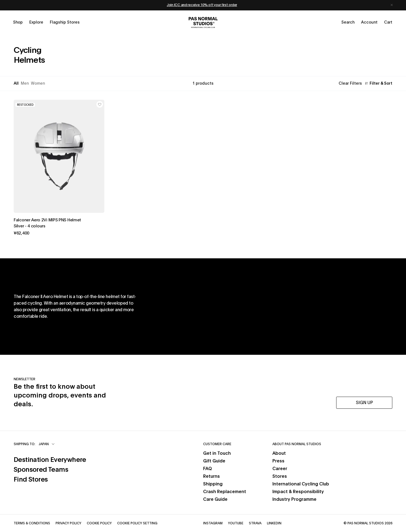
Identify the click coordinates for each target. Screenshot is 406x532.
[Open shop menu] (18, 22)
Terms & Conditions (32, 523)
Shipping (213, 484)
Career (280, 469)
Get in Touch (217, 453)
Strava (255, 523)
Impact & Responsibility (298, 492)
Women (38, 84)
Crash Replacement (225, 492)
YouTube (236, 523)
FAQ (208, 469)
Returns (211, 476)
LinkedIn (274, 523)
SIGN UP (364, 403)
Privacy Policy (68, 523)
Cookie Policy (99, 523)
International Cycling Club (301, 484)
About (279, 453)
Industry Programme (294, 499)
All (16, 84)
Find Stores (50, 479)
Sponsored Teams (50, 469)
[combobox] (47, 444)
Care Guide (215, 499)
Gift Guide (214, 461)
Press (278, 461)
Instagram (213, 523)
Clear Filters (350, 84)
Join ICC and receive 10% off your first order (202, 5)
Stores (280, 476)
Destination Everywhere (50, 459)
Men (25, 84)
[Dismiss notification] (392, 5)
